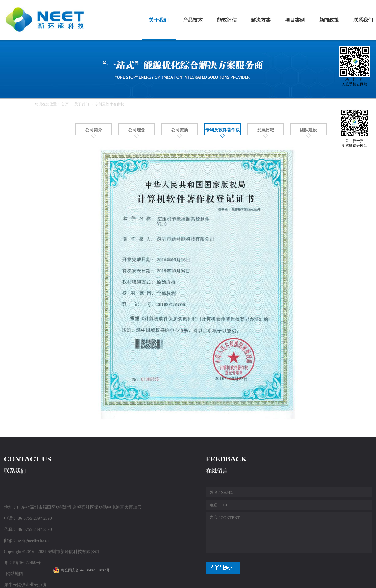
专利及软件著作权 (109, 104)
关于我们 (82, 104)
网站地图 (14, 574)
